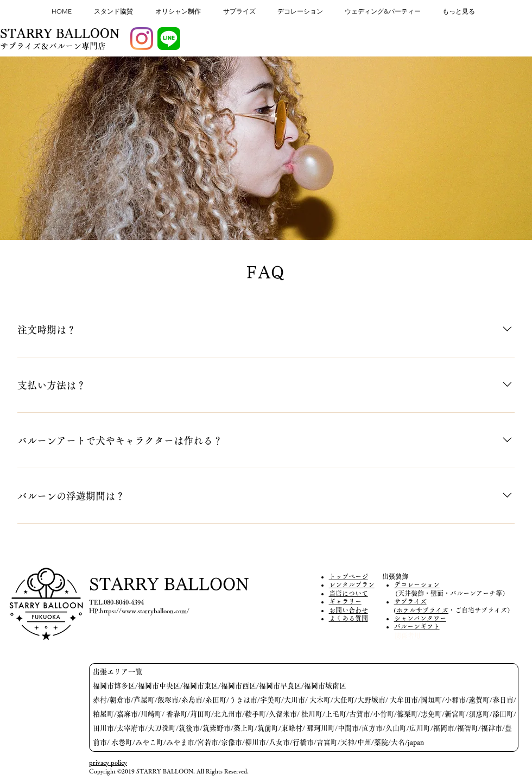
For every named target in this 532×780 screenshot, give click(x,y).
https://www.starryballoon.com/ (145, 611)
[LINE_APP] (169, 39)
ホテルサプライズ (422, 610)
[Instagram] (142, 39)
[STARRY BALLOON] (60, 34)
